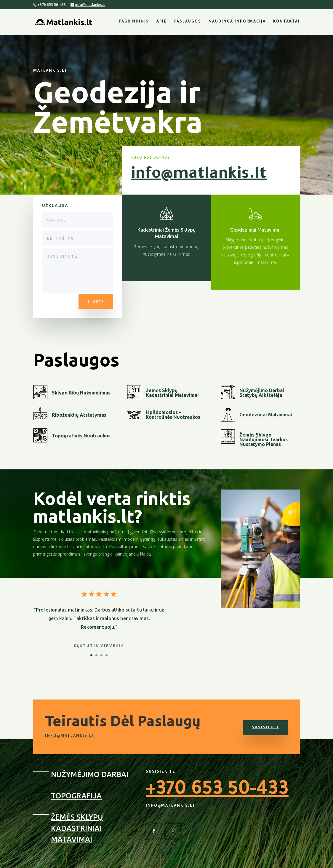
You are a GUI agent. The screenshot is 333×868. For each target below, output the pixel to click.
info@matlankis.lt (199, 175)
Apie (162, 22)
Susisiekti (265, 728)
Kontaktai (286, 22)
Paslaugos (188, 22)
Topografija (76, 796)
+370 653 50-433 (151, 158)
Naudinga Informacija (237, 22)
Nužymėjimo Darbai (90, 774)
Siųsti (96, 301)
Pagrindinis (134, 22)
